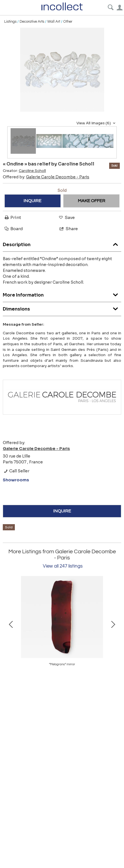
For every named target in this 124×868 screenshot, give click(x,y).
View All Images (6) (97, 123)
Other (68, 22)
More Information (62, 294)
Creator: (24, 171)
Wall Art (54, 22)
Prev (11, 624)
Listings (10, 22)
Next (113, 624)
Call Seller (16, 471)
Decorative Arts (32, 22)
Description (62, 243)
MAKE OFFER (92, 201)
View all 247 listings (63, 566)
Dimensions (62, 308)
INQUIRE (32, 201)
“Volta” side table (62, 664)
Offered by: (46, 177)
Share (68, 229)
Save (66, 217)
